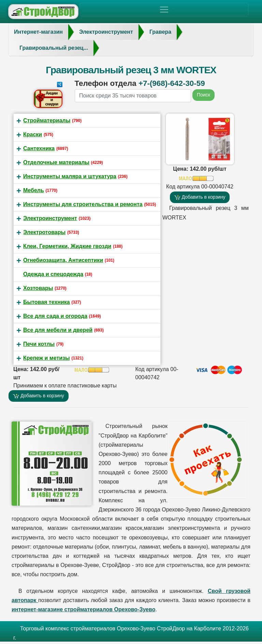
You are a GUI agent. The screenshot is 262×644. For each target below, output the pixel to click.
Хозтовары (38, 288)
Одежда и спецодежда (53, 274)
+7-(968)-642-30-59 (172, 83)
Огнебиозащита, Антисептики (63, 260)
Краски (33, 134)
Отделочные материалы (56, 162)
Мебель (34, 190)
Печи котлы (39, 344)
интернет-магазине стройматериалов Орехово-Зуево (83, 609)
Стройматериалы (47, 120)
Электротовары (44, 232)
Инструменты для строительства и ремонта (83, 204)
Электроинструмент (50, 218)
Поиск (203, 95)
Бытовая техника (47, 302)
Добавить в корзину (200, 197)
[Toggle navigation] (164, 10)
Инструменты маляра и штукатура (70, 176)
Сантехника (39, 148)
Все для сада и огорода (55, 316)
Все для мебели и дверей (58, 330)
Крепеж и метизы (47, 358)
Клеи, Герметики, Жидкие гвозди (67, 246)
